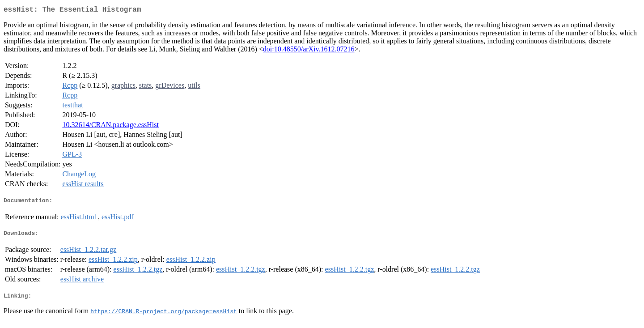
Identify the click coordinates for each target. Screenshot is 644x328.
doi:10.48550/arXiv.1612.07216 (309, 51)
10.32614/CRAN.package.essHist (110, 126)
